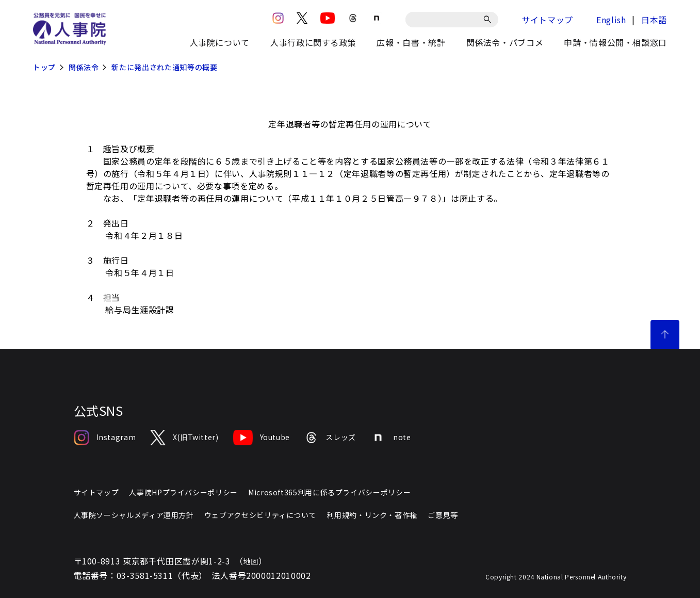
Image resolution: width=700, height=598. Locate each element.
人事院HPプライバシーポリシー (183, 492)
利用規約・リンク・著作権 (372, 515)
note (391, 438)
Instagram (105, 438)
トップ (44, 67)
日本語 (654, 20)
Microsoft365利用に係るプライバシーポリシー (329, 492)
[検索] (489, 20)
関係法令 (84, 67)
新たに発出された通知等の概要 (164, 67)
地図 (251, 561)
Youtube (262, 438)
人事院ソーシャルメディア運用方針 (134, 515)
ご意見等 (443, 515)
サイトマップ (547, 20)
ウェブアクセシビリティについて (261, 515)
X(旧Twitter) (184, 438)
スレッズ (330, 438)
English (611, 20)
